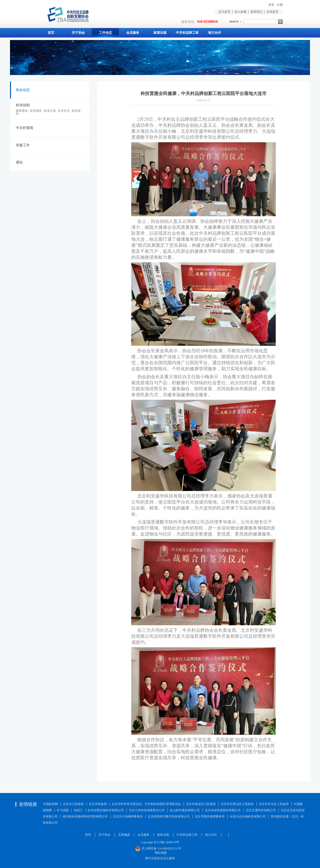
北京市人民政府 (73, 804)
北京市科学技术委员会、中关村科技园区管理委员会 (146, 804)
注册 (280, 5)
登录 (271, 5)
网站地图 (160, 853)
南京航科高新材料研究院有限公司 (85, 816)
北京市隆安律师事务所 (210, 816)
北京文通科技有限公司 (261, 810)
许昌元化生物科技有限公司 (248, 816)
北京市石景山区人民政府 (237, 804)
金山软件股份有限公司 (185, 810)
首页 (51, 33)
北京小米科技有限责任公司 (147, 810)
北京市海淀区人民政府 (201, 804)
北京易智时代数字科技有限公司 (169, 816)
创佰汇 (78, 810)
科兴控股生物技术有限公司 (106, 810)
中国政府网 (50, 804)
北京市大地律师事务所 (128, 816)
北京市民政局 (98, 804)
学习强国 (63, 810)
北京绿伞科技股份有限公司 (223, 810)
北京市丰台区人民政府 (274, 804)
